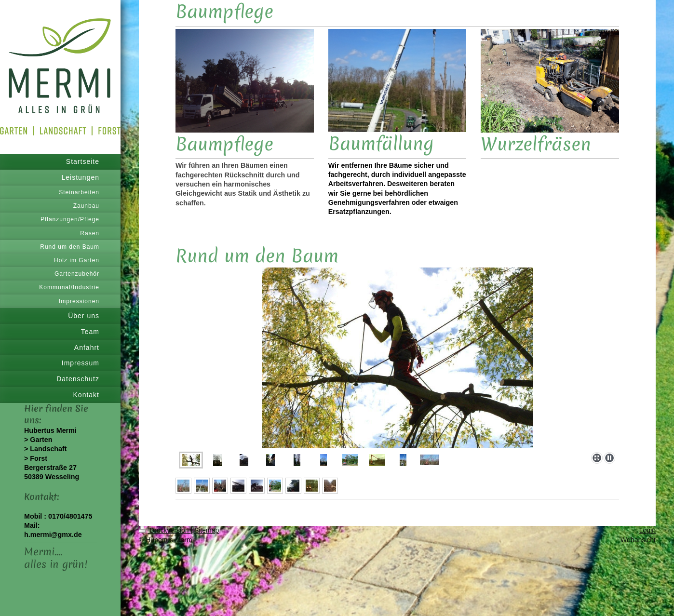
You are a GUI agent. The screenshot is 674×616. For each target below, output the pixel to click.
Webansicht (638, 540)
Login (647, 530)
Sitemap (207, 530)
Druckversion (165, 530)
